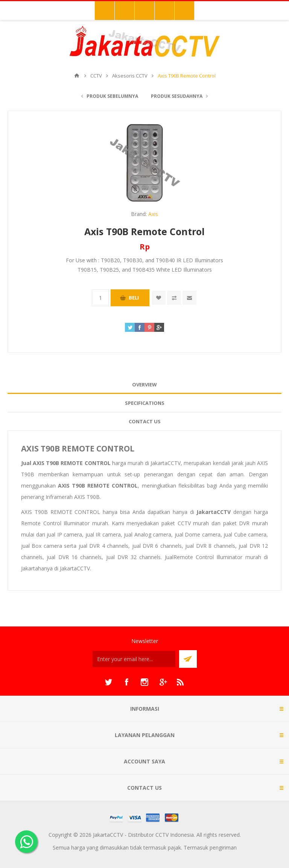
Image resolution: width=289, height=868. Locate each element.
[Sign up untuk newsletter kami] (134, 659)
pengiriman (223, 847)
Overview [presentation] (144, 385)
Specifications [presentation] (145, 403)
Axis (153, 214)
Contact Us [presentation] (145, 421)
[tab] (144, 385)
